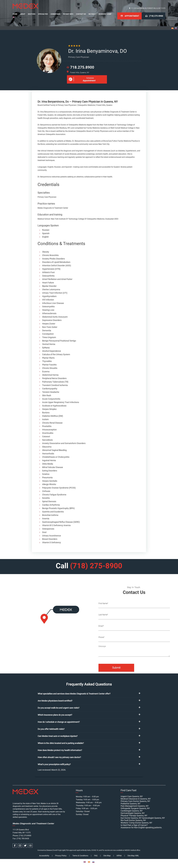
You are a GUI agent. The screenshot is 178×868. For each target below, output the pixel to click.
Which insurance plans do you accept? (55, 715)
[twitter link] (25, 846)
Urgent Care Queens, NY (132, 796)
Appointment (132, 16)
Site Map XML (133, 856)
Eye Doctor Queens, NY (131, 818)
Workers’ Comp (105, 14)
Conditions (55, 14)
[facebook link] (15, 846)
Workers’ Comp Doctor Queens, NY (136, 823)
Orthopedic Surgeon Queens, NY (135, 808)
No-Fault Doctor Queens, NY (133, 820)
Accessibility (44, 856)
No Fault (92, 14)
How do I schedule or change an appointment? (59, 722)
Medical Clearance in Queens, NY (136, 799)
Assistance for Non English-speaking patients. (141, 827)
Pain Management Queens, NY (135, 806)
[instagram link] (20, 846)
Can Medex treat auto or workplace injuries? (58, 736)
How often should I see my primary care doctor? (59, 757)
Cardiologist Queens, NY (132, 811)
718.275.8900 (82, 67)
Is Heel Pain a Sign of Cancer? (134, 825)
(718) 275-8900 (156, 16)
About (23, 14)
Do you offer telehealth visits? (51, 729)
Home (15, 14)
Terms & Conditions (80, 856)
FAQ (96, 856)
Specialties (43, 14)
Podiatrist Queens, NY (131, 804)
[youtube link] (31, 846)
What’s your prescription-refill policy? (54, 764)
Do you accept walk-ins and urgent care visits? (59, 708)
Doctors (32, 14)
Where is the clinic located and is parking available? (61, 743)
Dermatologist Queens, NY (133, 813)
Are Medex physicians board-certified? (55, 701)
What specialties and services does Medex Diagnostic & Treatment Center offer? (74, 694)
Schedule (89, 79)
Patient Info (68, 14)
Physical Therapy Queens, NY (134, 816)
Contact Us (81, 14)
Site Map (107, 856)
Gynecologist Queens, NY (153, 818)
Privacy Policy (61, 856)
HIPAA (119, 856)
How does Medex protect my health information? (60, 750)
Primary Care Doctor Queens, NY (135, 801)
